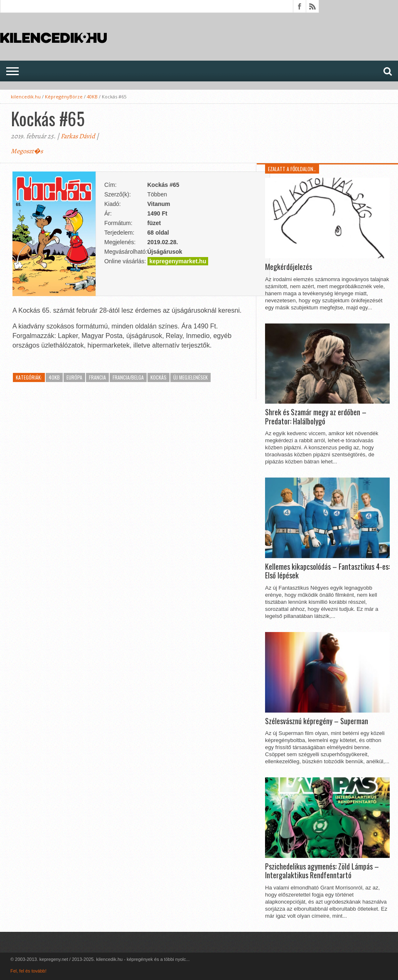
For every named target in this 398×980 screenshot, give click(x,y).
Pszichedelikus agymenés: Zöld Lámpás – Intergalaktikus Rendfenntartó (322, 871)
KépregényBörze (64, 97)
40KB (92, 97)
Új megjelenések (190, 377)
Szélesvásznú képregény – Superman (317, 721)
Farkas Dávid (78, 136)
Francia (97, 377)
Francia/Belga (128, 377)
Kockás (158, 377)
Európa (74, 377)
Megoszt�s (27, 151)
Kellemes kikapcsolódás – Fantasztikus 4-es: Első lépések (327, 571)
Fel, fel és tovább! (28, 971)
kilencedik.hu (26, 97)
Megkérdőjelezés (289, 267)
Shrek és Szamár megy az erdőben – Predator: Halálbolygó (316, 417)
